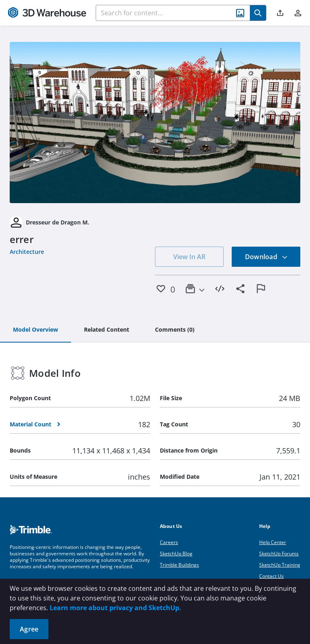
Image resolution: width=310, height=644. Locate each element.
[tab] (36, 330)
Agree (29, 629)
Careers (169, 542)
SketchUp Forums (279, 554)
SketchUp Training (280, 565)
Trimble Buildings (179, 565)
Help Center (273, 542)
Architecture (27, 252)
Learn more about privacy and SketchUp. (115, 608)
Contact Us (271, 576)
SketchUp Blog (176, 554)
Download (266, 257)
